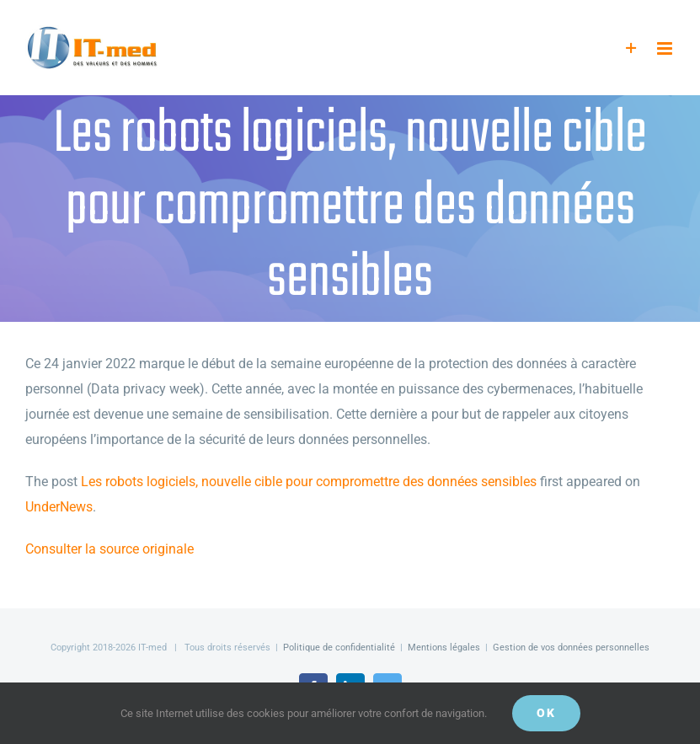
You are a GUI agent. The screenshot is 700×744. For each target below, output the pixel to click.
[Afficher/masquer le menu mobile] (666, 48)
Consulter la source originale (110, 549)
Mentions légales (444, 648)
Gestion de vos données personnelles (571, 648)
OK (546, 713)
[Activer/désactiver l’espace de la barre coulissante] (631, 48)
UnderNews (59, 507)
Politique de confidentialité (339, 648)
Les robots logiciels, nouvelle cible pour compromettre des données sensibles (309, 482)
